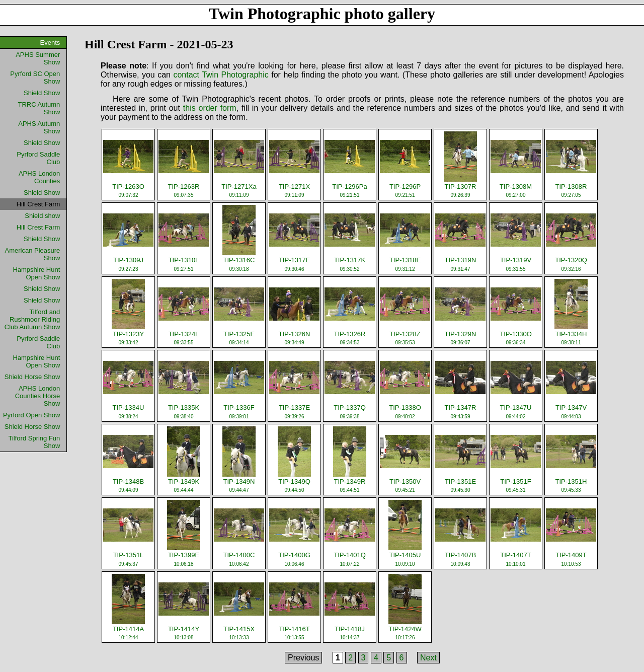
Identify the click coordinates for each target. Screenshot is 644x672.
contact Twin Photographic (221, 75)
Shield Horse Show (32, 377)
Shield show (42, 216)
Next (428, 658)
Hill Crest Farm (38, 227)
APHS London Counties (39, 177)
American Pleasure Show (33, 254)
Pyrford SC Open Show (35, 78)
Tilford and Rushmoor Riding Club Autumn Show (32, 319)
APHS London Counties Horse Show (38, 396)
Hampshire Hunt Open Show (36, 273)
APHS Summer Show (38, 58)
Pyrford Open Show (31, 415)
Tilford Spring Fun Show (34, 442)
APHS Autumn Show (39, 127)
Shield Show (42, 93)
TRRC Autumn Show (39, 108)
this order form (210, 108)
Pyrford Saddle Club (38, 158)
